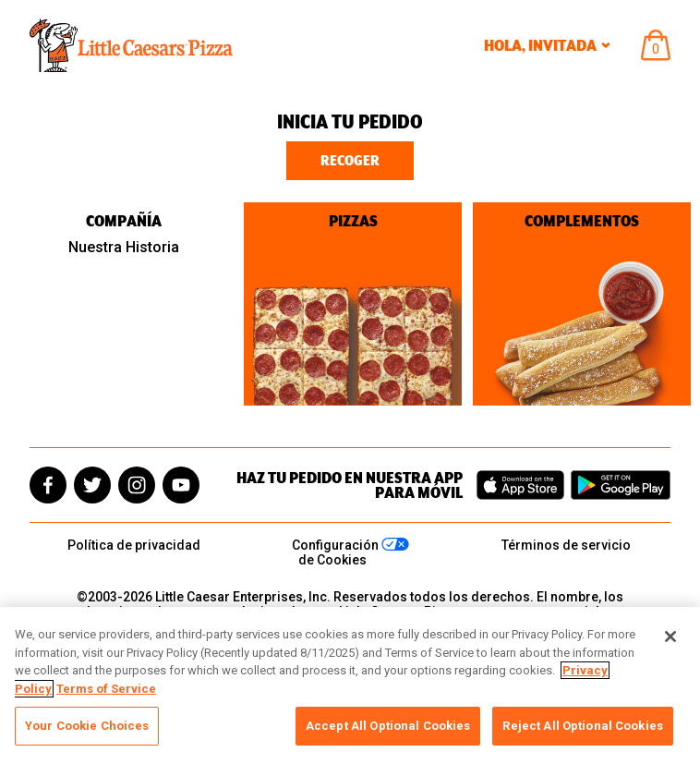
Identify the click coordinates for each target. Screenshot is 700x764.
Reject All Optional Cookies (583, 726)
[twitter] (92, 485)
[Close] (670, 637)
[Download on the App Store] (520, 485)
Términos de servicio (566, 545)
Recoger (350, 161)
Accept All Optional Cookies (388, 726)
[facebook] (48, 485)
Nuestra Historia (124, 247)
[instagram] (137, 485)
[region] (350, 685)
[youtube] (181, 485)
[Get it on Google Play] (621, 485)
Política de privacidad (134, 545)
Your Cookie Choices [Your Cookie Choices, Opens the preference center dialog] (87, 726)
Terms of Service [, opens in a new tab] (106, 689)
